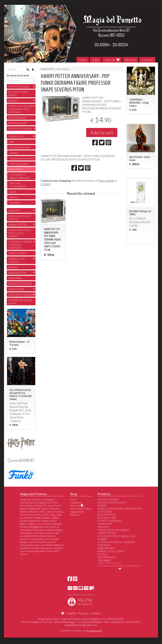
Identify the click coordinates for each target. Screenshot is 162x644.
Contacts (147, 60)
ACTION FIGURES (19, 86)
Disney (13, 153)
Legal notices (77, 512)
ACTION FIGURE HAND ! (18, 93)
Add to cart (102, 132)
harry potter (107, 181)
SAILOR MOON (17, 273)
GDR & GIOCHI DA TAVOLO (19, 217)
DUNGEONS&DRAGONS (22, 294)
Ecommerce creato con (81, 630)
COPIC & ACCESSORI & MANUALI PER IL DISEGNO (21, 109)
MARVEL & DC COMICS (17, 260)
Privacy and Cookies (81, 508)
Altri (12, 142)
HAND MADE (16, 289)
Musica (14, 197)
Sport (13, 192)
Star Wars (15, 203)
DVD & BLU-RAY (18, 123)
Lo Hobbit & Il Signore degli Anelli (20, 176)
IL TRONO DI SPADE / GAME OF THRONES (20, 245)
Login (95, 60)
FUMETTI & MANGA (20, 128)
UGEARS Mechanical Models (20, 301)
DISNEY (13, 101)
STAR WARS (15, 278)
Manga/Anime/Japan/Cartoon (23, 158)
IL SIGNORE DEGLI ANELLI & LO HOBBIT (20, 233)
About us (130, 60)
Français (84, 613)
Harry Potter (63, 69)
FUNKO (46, 184)
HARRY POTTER (18, 224)
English (71, 613)
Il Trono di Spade (19, 164)
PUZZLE (13, 267)
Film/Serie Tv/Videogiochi (18, 185)
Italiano (96, 613)
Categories (76, 502)
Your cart (112, 60)
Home (83, 60)
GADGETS (14, 210)
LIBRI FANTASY (17, 253)
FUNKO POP (47, 69)
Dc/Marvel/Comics (20, 147)
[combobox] (21, 80)
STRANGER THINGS (20, 283)
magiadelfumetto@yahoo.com (81, 625)
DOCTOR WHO (17, 117)
